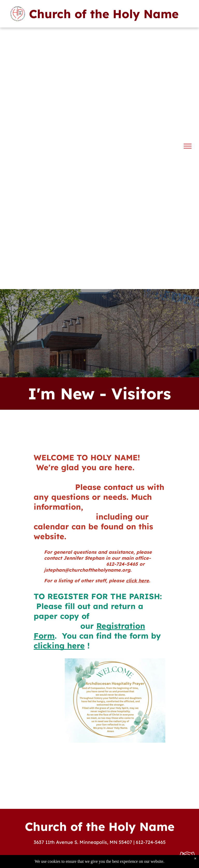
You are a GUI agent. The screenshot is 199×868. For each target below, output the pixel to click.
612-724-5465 (151, 842)
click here (137, 581)
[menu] (188, 146)
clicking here (59, 646)
